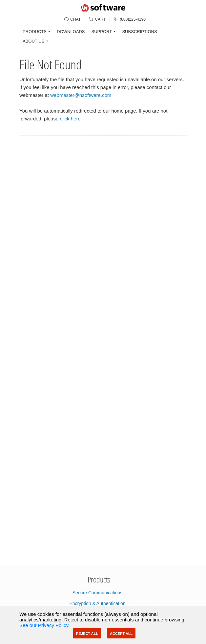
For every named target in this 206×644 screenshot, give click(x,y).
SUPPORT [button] (102, 32)
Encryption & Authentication (97, 603)
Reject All (87, 634)
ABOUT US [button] (33, 41)
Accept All (121, 634)
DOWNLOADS (71, 32)
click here (70, 119)
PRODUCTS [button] (35, 32)
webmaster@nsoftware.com (81, 95)
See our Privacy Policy (44, 625)
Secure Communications (98, 593)
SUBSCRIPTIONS (139, 32)
